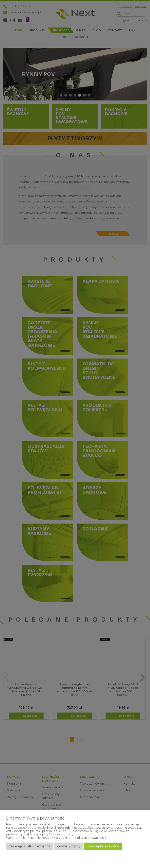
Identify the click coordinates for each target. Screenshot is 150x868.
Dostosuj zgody (69, 846)
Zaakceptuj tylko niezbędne (30, 846)
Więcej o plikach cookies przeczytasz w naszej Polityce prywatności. (56, 838)
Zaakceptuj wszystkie (103, 846)
